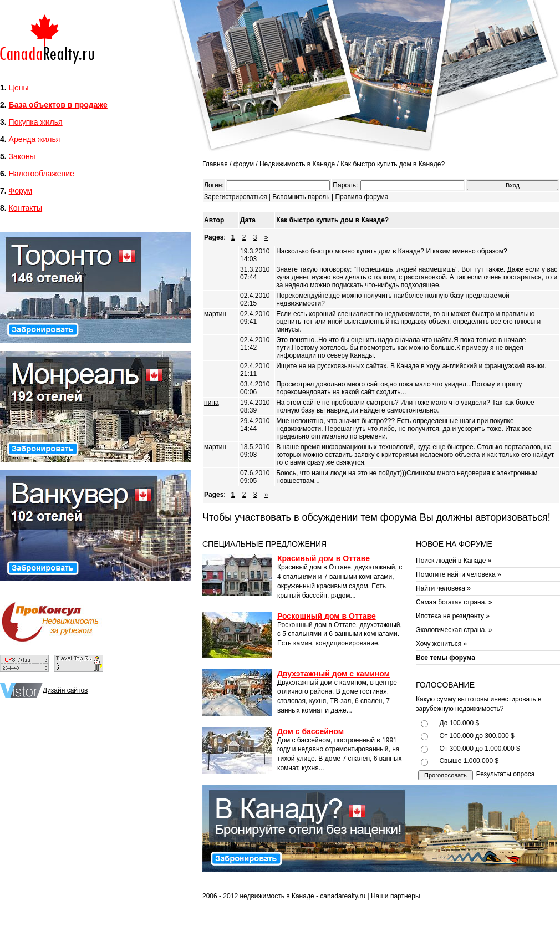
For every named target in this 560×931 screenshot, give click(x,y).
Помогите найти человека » (459, 574)
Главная (215, 164)
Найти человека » (443, 588)
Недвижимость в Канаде (297, 164)
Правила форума (362, 197)
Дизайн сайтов (65, 690)
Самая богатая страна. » (454, 602)
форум (244, 164)
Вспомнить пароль (301, 197)
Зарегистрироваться (235, 197)
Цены (19, 88)
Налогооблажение (42, 174)
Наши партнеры (396, 896)
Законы (22, 156)
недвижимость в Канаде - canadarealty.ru (302, 896)
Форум (21, 191)
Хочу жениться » (441, 644)
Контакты (26, 208)
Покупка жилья (36, 122)
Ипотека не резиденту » (453, 616)
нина (212, 403)
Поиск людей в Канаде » (454, 561)
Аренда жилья (35, 139)
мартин (215, 314)
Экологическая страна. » (454, 630)
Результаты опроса (506, 774)
